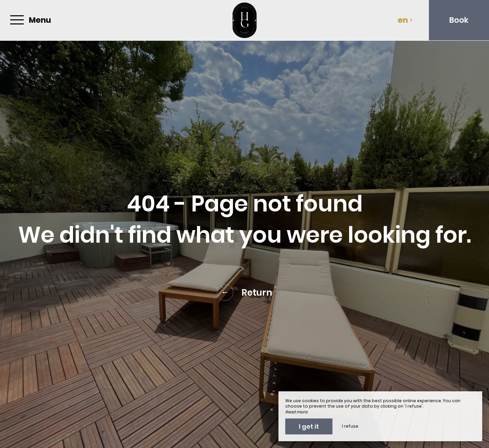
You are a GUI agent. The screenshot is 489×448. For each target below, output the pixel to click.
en (405, 20)
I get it (309, 426)
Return (245, 293)
